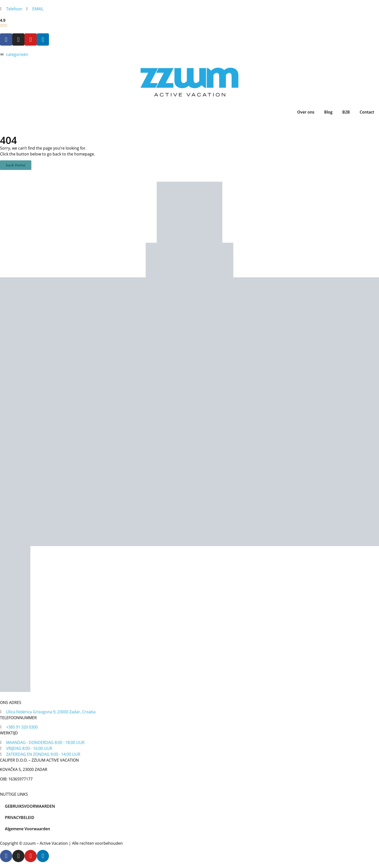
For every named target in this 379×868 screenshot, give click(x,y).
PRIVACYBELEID (20, 817)
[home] (189, 82)
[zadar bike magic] (189, 212)
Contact (367, 112)
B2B (346, 112)
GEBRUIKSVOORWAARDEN (30, 806)
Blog (328, 112)
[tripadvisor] (189, 260)
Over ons (306, 112)
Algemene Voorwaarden (27, 829)
